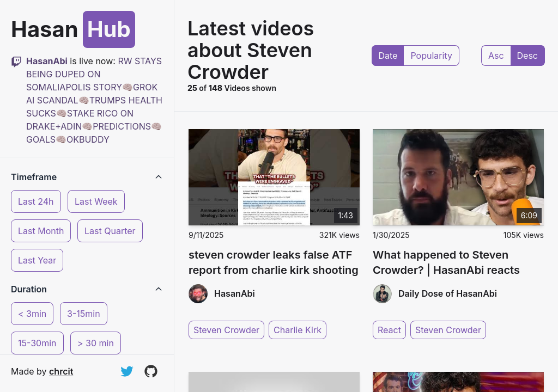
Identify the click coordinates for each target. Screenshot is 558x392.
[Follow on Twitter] (127, 371)
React (389, 330)
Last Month (41, 231)
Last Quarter (110, 231)
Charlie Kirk (298, 330)
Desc (527, 56)
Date (388, 56)
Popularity (431, 56)
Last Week (96, 201)
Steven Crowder (226, 330)
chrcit (61, 371)
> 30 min (96, 343)
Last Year (37, 260)
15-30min (37, 343)
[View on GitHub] (151, 371)
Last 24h (36, 201)
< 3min (32, 314)
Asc (496, 56)
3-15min (84, 314)
